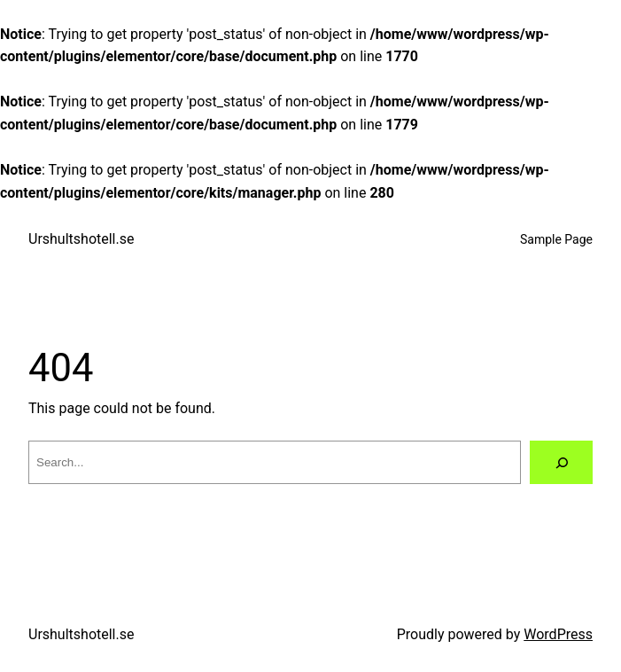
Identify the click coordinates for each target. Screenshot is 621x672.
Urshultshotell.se (81, 239)
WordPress (558, 634)
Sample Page (556, 239)
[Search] (561, 462)
